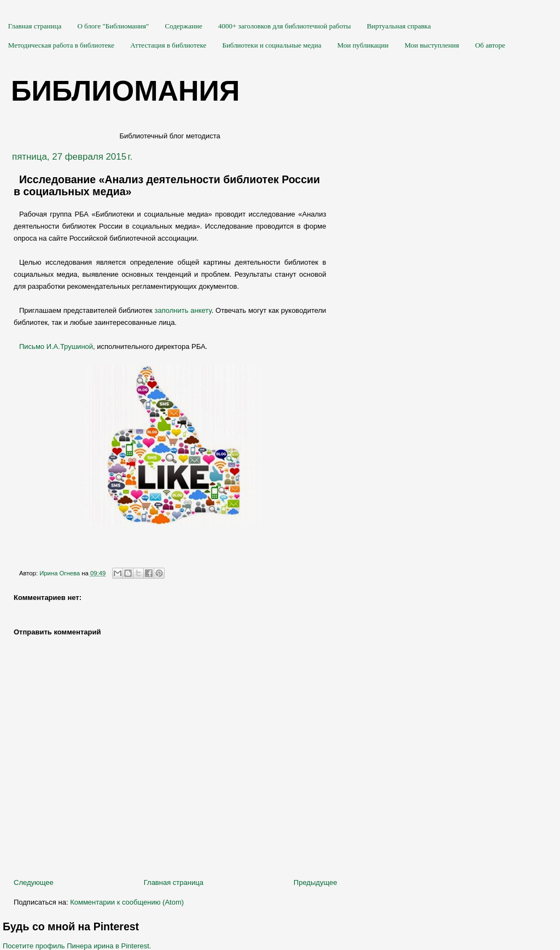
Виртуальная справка (399, 26)
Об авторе (490, 45)
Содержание (184, 26)
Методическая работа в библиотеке (61, 45)
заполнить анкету (183, 310)
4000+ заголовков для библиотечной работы (284, 26)
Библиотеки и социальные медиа (272, 45)
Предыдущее (316, 882)
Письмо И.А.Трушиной (56, 346)
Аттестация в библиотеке (168, 45)
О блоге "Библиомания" (113, 26)
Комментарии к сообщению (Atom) (127, 902)
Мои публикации (363, 45)
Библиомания (125, 91)
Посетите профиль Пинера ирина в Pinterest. (77, 946)
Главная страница (35, 26)
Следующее (34, 882)
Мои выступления (432, 45)
